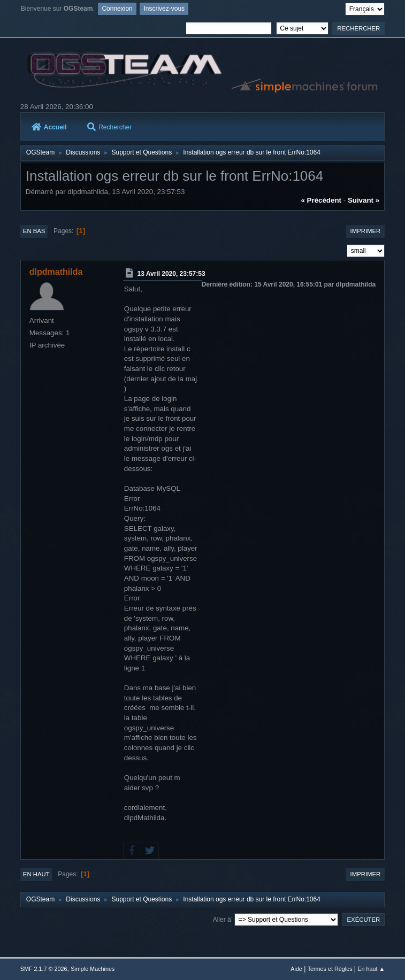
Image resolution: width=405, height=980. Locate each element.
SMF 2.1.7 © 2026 (44, 969)
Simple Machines (93, 969)
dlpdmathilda (56, 272)
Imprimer (366, 231)
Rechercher (109, 127)
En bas (34, 231)
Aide (296, 969)
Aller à (222, 919)
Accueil (49, 127)
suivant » (364, 200)
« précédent (321, 200)
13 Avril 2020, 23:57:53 (171, 274)
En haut (36, 874)
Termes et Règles (330, 969)
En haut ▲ (371, 969)
